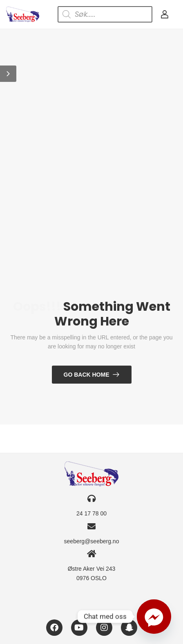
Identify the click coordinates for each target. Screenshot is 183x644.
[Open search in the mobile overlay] (105, 14)
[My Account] (165, 14)
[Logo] (23, 14)
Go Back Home (87, 375)
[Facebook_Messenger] (154, 617)
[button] (8, 74)
